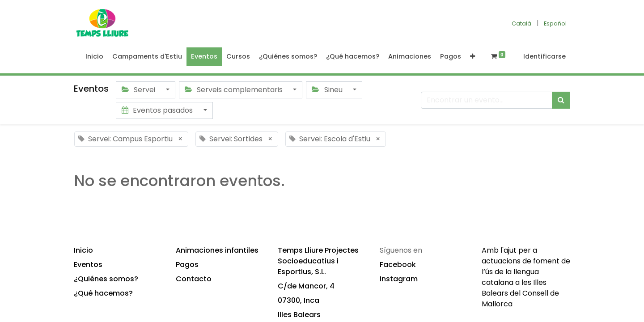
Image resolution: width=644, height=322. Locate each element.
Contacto (194, 279)
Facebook (398, 265)
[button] (472, 57)
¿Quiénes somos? (106, 279)
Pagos (187, 265)
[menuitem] (94, 57)
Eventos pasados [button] (158, 110)
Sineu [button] (328, 90)
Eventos (88, 265)
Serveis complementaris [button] (235, 90)
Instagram (399, 279)
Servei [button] (139, 90)
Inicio (83, 250)
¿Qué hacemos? (103, 293)
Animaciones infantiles (217, 250)
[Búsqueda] (561, 100)
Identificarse (544, 56)
